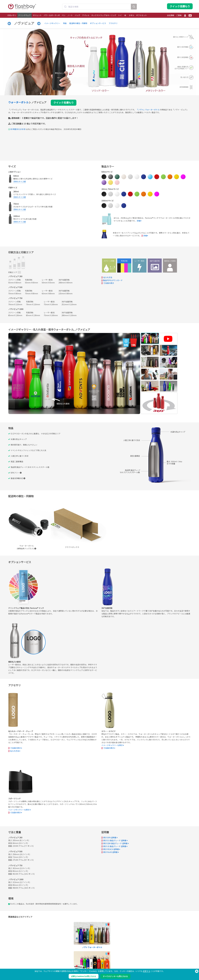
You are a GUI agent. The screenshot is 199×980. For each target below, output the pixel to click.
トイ (120, 15)
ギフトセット (142, 15)
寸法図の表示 (109, 283)
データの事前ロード (52, 961)
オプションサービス (98, 23)
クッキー (122, 963)
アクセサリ (113, 23)
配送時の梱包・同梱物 (78, 23)
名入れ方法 (108, 277)
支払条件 (122, 961)
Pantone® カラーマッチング (55, 963)
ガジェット (37, 15)
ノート (70, 15)
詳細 (139, 221)
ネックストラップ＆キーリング (104, 15)
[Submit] (65, 7)
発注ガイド (86, 961)
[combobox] (97, 7)
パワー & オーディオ (52, 15)
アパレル (86, 15)
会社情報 (171, 15)
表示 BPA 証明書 (110, 838)
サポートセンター (88, 963)
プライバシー (124, 966)
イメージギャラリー (52, 23)
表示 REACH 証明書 (111, 849)
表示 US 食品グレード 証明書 (115, 846)
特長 (65, 23)
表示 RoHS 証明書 (110, 852)
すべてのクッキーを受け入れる (115, 976)
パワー (10, 966)
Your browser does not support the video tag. (120, 587)
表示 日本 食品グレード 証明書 (115, 843)
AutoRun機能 (49, 966)
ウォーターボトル (18, 102)
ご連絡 (179, 15)
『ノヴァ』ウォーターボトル (148, 110)
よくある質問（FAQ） (90, 966)
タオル (131, 15)
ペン (64, 15)
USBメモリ (12, 15)
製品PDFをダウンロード (112, 280)
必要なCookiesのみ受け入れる (84, 976)
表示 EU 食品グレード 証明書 (115, 840)
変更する (147, 971)
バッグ (77, 15)
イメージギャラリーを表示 (112, 745)
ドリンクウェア (24, 15)
